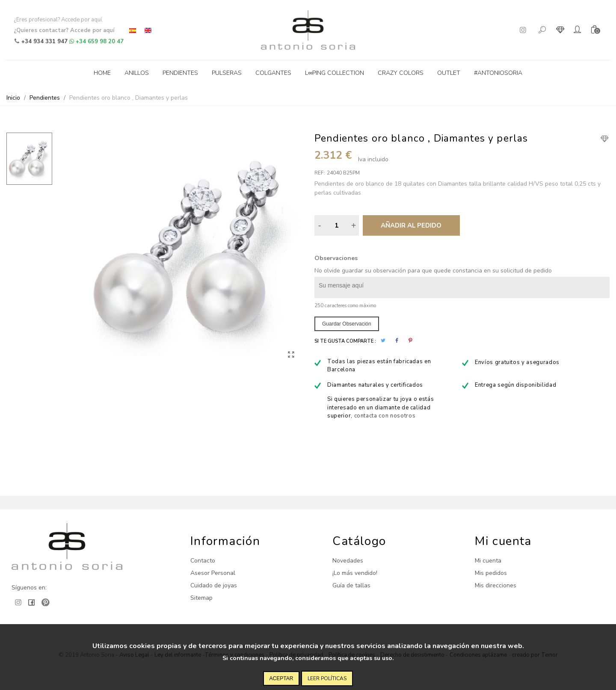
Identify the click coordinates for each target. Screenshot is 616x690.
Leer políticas (327, 678)
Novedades (348, 561)
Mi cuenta (488, 561)
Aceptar (281, 678)
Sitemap (201, 598)
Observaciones (336, 258)
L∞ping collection (335, 73)
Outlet (449, 73)
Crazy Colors (401, 73)
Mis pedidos (491, 573)
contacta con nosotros (385, 416)
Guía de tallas (351, 585)
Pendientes (180, 73)
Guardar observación (347, 324)
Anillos (137, 73)
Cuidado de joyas (214, 585)
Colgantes (273, 73)
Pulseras (227, 73)
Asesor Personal (213, 573)
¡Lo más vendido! (355, 573)
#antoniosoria (498, 73)
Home (102, 73)
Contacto (203, 561)
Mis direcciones (496, 585)
